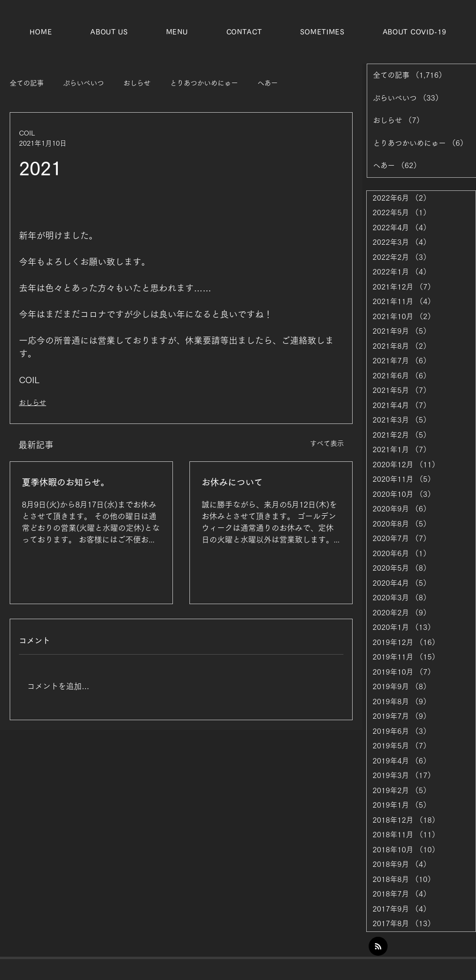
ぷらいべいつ (84, 83)
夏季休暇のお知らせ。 (66, 482)
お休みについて (232, 482)
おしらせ (137, 83)
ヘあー (268, 83)
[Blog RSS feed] (378, 947)
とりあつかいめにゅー (204, 83)
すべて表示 (327, 443)
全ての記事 (27, 83)
